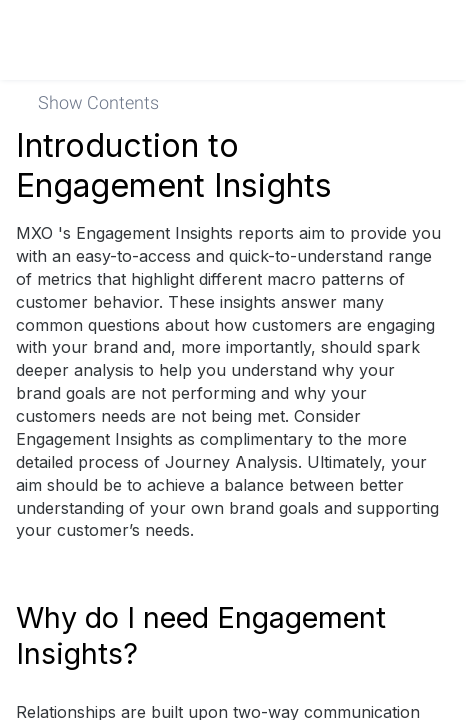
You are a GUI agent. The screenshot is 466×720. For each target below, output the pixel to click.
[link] (423, 40)
